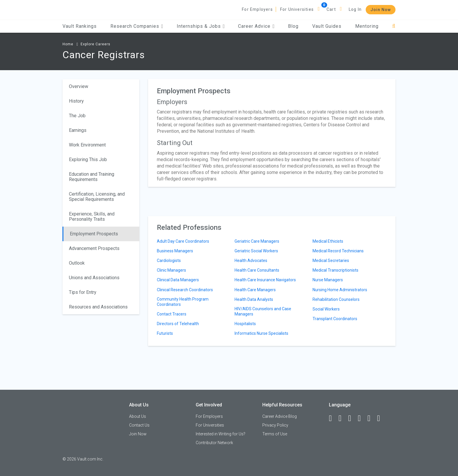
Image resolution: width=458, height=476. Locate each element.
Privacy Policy (275, 425)
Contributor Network (214, 443)
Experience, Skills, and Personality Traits (92, 217)
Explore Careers (96, 44)
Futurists (165, 333)
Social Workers (326, 309)
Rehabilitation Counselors (336, 299)
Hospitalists (245, 324)
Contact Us (139, 425)
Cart (331, 9)
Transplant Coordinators (335, 319)
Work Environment (87, 145)
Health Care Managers (255, 290)
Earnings (78, 130)
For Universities (297, 9)
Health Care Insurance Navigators (265, 280)
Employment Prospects (94, 234)
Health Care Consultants (257, 270)
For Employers (257, 9)
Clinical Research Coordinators (185, 290)
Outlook (77, 263)
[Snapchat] (381, 418)
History (76, 101)
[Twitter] (352, 418)
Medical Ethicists (328, 241)
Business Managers (175, 251)
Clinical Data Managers (178, 280)
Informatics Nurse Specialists (261, 333)
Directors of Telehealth (178, 324)
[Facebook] (333, 418)
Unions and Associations (94, 278)
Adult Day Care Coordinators (183, 241)
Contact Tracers (172, 314)
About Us (138, 416)
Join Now (381, 10)
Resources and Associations (98, 307)
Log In (355, 9)
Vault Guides (327, 26)
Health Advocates (251, 261)
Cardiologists (169, 261)
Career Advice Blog (280, 416)
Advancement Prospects (94, 248)
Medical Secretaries (331, 261)
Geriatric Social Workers (256, 251)
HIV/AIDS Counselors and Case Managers (263, 311)
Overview (79, 86)
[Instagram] (362, 418)
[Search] (394, 26)
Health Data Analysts (254, 299)
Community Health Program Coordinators (183, 302)
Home (68, 44)
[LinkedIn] (343, 418)
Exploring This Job (88, 159)
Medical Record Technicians (338, 251)
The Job (77, 116)
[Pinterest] (372, 418)
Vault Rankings (80, 26)
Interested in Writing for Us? (221, 434)
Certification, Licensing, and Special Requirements (97, 197)
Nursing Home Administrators (340, 290)
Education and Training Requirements (92, 177)
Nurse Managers (328, 280)
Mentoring (367, 26)
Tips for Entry (83, 292)
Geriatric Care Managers (257, 241)
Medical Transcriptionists (335, 270)
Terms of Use (275, 434)
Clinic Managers (171, 270)
